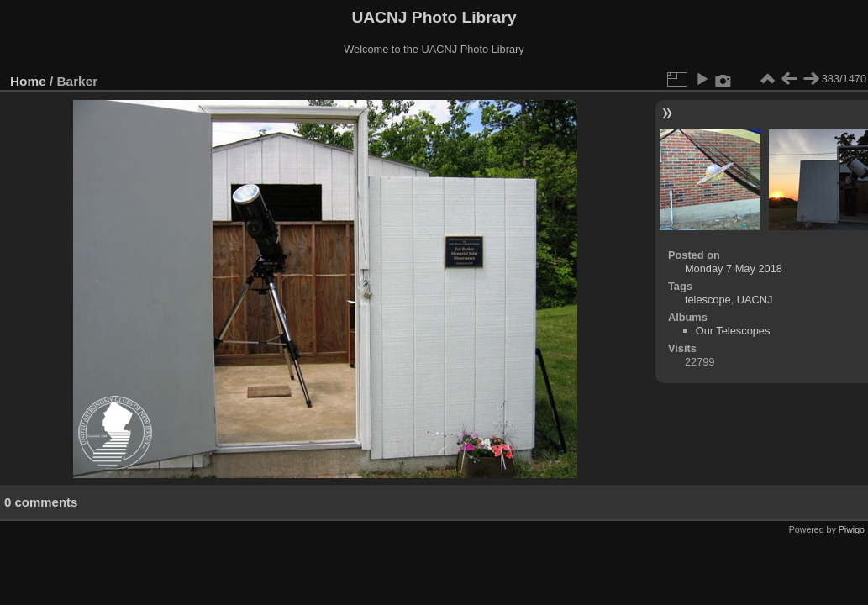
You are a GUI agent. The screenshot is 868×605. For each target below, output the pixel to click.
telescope (708, 300)
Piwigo (852, 529)
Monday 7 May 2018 (734, 268)
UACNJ (755, 300)
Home (28, 81)
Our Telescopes (733, 331)
